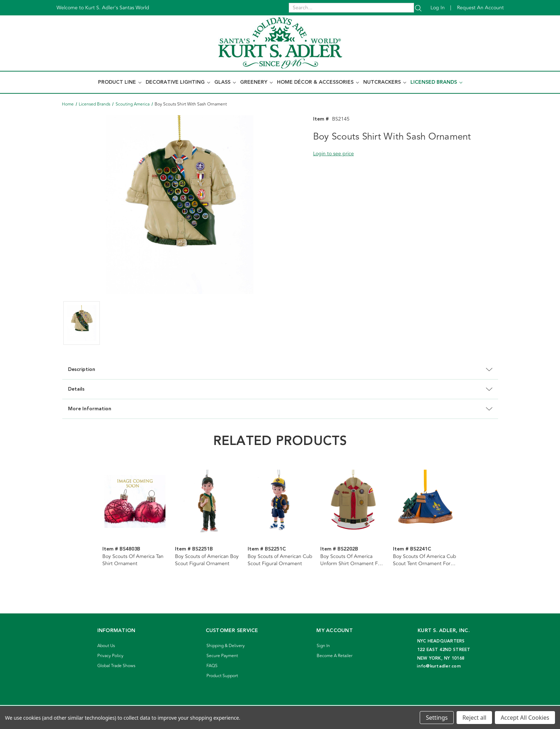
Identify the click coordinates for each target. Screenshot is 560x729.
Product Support (222, 676)
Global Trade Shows (116, 666)
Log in (438, 8)
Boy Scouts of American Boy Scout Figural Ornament (207, 560)
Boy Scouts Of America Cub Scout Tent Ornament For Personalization (425, 560)
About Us (106, 646)
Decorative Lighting (178, 82)
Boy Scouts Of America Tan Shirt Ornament (133, 560)
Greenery (256, 82)
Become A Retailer (335, 656)
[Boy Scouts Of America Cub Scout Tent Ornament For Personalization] (425, 502)
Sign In (323, 646)
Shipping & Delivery (226, 646)
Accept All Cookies (525, 718)
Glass (225, 82)
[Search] (418, 8)
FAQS (212, 666)
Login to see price (333, 154)
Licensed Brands (436, 82)
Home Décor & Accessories (318, 82)
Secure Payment (222, 656)
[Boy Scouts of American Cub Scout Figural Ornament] (280, 502)
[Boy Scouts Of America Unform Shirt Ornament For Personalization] (353, 502)
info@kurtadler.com (439, 666)
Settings (437, 718)
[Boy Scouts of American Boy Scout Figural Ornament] (208, 502)
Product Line (120, 82)
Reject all (474, 718)
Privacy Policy (110, 656)
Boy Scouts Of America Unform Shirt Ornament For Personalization (351, 560)
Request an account (480, 8)
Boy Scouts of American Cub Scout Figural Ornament (280, 560)
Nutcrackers (385, 82)
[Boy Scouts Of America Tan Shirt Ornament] (135, 502)
